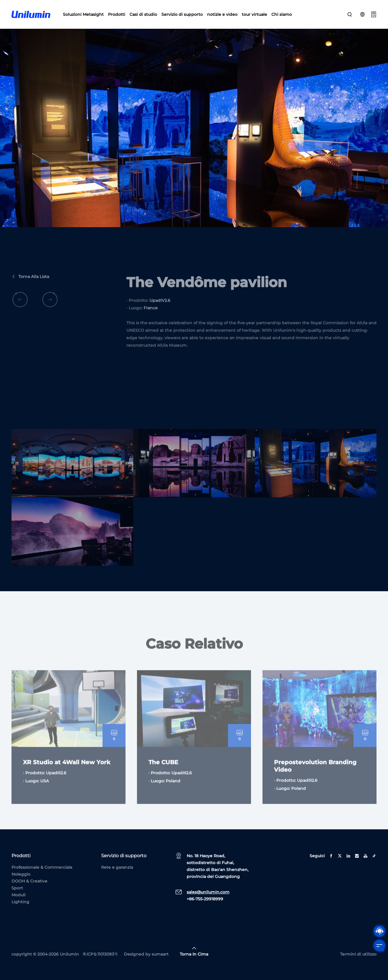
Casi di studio (143, 14)
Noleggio (21, 874)
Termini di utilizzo (358, 954)
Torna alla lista (30, 286)
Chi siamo (282, 14)
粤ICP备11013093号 (100, 954)
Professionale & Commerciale (42, 867)
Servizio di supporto (182, 14)
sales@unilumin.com (208, 892)
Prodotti (117, 14)
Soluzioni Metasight (83, 14)
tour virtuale (254, 14)
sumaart (160, 954)
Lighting (20, 902)
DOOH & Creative (29, 881)
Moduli (19, 895)
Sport (17, 888)
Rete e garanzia (117, 867)
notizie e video (222, 14)
